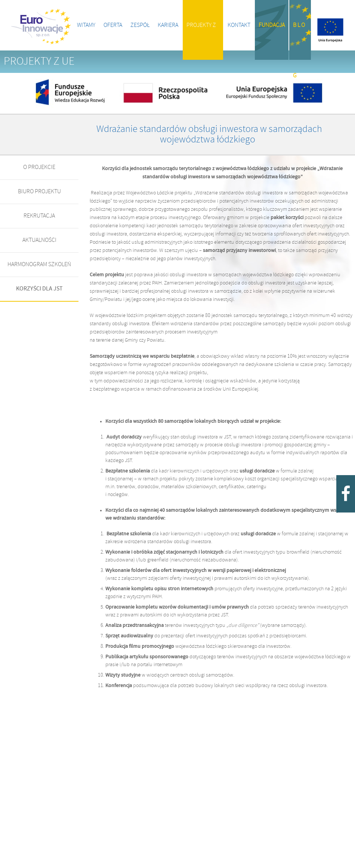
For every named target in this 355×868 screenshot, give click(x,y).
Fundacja (272, 25)
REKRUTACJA (39, 216)
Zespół (140, 25)
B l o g (299, 41)
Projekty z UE (201, 41)
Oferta (113, 25)
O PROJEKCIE (39, 167)
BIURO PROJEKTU (39, 192)
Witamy (86, 25)
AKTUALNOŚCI (39, 240)
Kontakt (239, 25)
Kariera (168, 25)
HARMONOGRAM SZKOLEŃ (39, 264)
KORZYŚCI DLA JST (39, 289)
